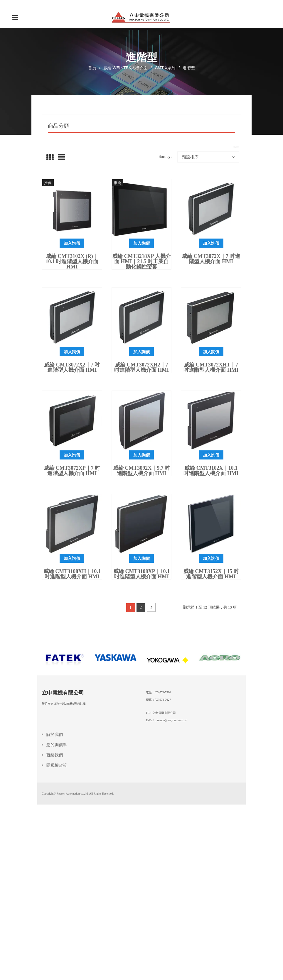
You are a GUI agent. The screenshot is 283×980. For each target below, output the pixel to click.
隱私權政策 (57, 923)
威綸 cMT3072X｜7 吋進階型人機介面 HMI (211, 343)
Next (151, 692)
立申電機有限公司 (164, 871)
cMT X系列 (165, 68)
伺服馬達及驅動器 (64, 177)
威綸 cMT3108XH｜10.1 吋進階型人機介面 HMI (72, 658)
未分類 (54, 219)
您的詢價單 (57, 903)
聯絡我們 (55, 913)
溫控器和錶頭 (60, 209)
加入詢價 (72, 327)
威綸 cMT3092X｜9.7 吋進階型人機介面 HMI (142, 555)
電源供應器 (58, 188)
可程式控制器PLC (64, 156)
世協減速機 (58, 198)
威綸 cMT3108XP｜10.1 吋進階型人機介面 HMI (141, 658)
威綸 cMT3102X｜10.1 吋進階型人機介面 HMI (211, 555)
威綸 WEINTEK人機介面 (126, 68)
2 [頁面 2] (141, 692)
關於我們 (55, 892)
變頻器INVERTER (64, 167)
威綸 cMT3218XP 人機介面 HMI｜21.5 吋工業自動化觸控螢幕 (141, 346)
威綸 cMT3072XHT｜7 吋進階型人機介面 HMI (211, 452)
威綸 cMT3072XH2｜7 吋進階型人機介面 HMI (142, 452)
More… (237, 231)
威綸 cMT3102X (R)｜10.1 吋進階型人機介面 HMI (72, 346)
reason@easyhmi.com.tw (172, 878)
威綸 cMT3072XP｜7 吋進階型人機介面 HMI (72, 555)
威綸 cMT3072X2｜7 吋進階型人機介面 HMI (72, 452)
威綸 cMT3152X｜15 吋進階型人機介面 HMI (211, 658)
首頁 (92, 68)
